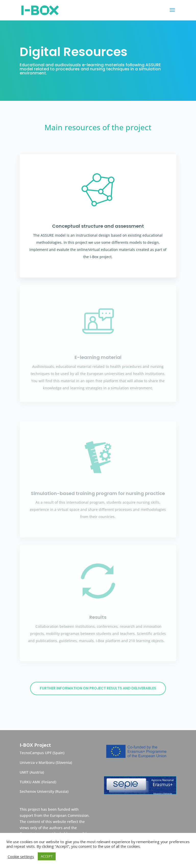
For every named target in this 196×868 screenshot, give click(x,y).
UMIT (25, 772)
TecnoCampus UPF (36, 753)
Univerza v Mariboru (37, 762)
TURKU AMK (30, 782)
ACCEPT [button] (47, 856)
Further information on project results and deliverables (98, 688)
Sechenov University (37, 791)
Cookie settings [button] (21, 856)
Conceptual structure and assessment (98, 226)
